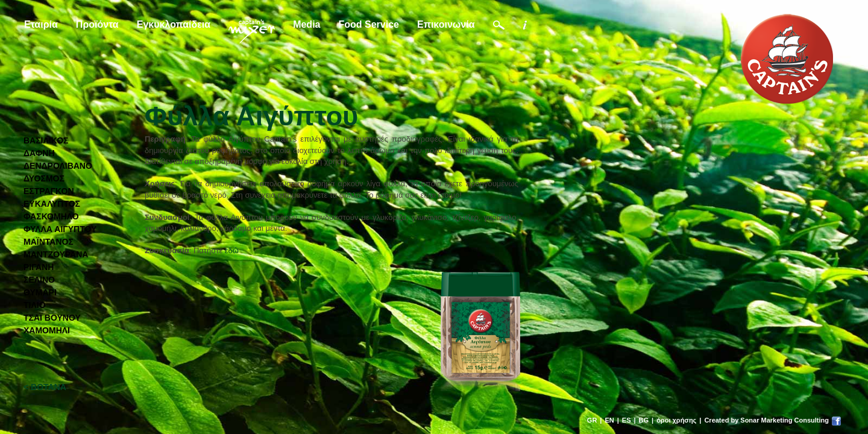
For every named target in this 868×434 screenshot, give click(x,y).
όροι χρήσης (676, 420)
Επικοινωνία (446, 24)
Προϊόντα (97, 24)
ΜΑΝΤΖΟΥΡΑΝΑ (56, 254)
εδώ (232, 250)
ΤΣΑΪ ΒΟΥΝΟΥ (52, 318)
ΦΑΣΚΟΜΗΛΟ (51, 216)
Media (307, 24)
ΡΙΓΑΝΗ (39, 267)
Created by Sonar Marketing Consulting (766, 420)
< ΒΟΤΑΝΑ (45, 387)
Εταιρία (41, 24)
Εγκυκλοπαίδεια (174, 24)
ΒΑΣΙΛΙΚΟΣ (46, 140)
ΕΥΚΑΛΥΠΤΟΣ (52, 204)
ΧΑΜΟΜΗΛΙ (47, 330)
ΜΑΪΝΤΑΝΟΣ (49, 242)
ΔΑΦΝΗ (39, 153)
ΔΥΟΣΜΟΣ (44, 178)
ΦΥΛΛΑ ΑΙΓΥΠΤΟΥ (60, 229)
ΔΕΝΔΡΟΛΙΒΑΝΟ (58, 166)
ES (627, 420)
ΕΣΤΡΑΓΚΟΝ (49, 191)
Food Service (368, 24)
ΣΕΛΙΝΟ (39, 280)
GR (592, 420)
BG (644, 420)
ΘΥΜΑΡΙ (40, 292)
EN (609, 420)
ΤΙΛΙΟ (35, 305)
